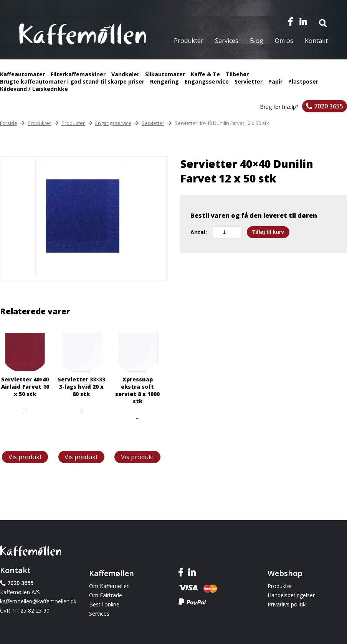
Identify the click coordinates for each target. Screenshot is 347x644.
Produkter (189, 41)
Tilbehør (237, 74)
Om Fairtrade (106, 595)
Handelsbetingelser (291, 595)
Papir (275, 81)
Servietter (249, 81)
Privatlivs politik (287, 604)
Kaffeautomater (22, 74)
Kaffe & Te (205, 74)
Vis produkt (25, 457)
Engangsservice (207, 81)
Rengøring (164, 81)
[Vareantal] (227, 232)
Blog (257, 41)
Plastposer (303, 81)
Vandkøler (125, 74)
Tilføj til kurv (268, 232)
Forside (9, 123)
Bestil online (104, 604)
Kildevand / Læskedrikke (34, 89)
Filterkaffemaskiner (78, 74)
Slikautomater (165, 74)
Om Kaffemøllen (109, 586)
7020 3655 (329, 106)
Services (227, 41)
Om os (284, 41)
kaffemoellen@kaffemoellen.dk (38, 601)
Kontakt (316, 41)
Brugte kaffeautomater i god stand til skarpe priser (72, 81)
